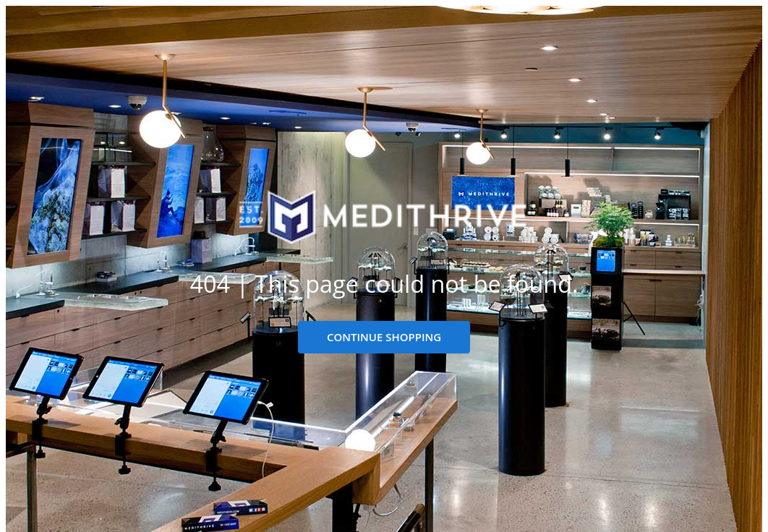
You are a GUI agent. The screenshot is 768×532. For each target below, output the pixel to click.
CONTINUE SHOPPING (384, 337)
